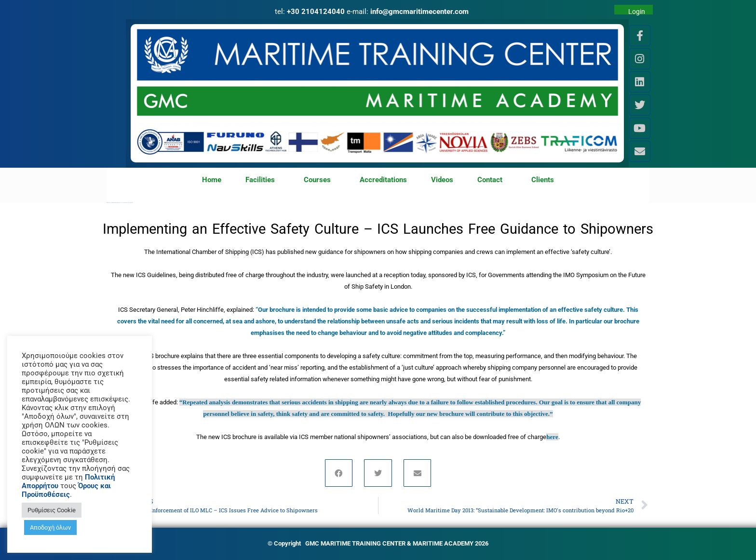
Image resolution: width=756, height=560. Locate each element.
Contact (492, 180)
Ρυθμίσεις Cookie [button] (52, 510)
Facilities (263, 180)
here (552, 437)
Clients (543, 180)
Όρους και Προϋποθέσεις (66, 490)
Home (212, 180)
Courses (320, 180)
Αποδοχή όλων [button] (50, 527)
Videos (442, 180)
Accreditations (383, 180)
